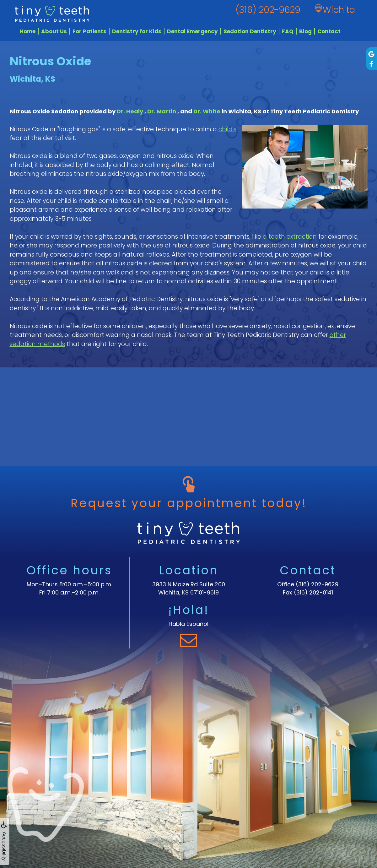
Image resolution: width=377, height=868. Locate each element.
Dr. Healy (130, 111)
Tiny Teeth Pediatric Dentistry (315, 111)
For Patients (89, 31)
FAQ (288, 31)
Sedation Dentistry (250, 31)
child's (227, 129)
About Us (54, 31)
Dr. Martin (162, 111)
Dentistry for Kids (137, 31)
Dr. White (207, 111)
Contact (329, 31)
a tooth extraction (290, 237)
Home (28, 31)
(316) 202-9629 (317, 584)
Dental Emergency (192, 31)
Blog (305, 31)
